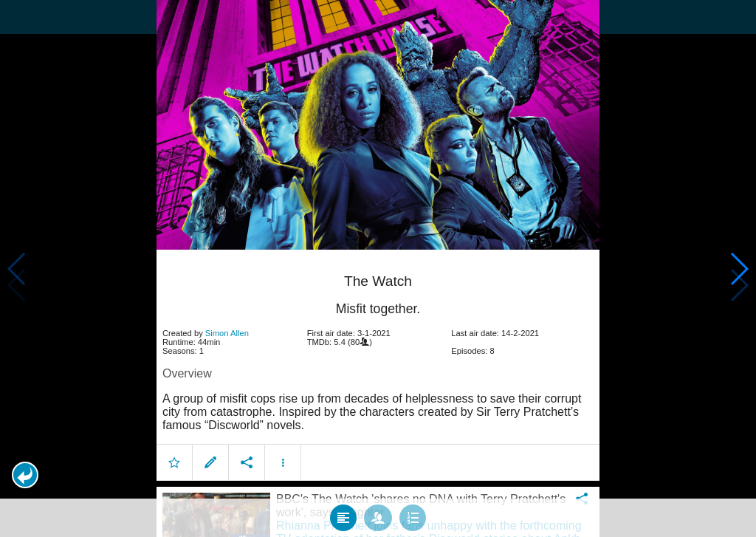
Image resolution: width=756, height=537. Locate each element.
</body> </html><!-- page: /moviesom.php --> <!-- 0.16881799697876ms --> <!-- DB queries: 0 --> (378, 268)
